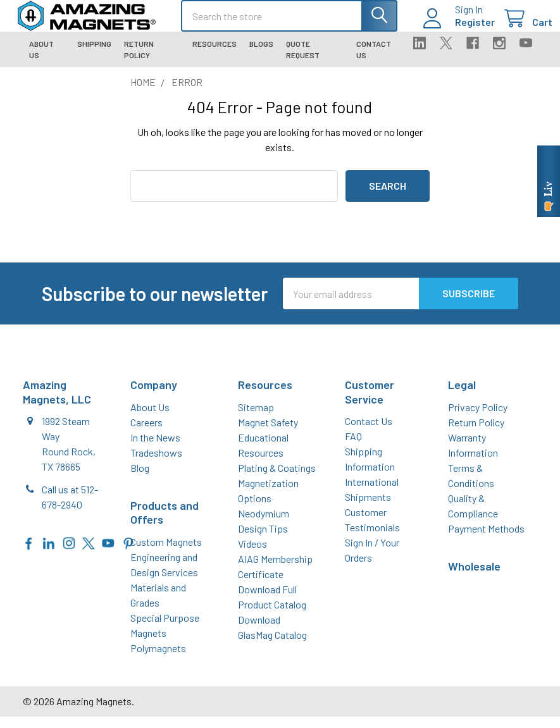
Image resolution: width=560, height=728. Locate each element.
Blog (140, 479)
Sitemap (256, 418)
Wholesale (474, 577)
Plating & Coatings (277, 479)
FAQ (353, 447)
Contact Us (374, 61)
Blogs (261, 55)
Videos (252, 555)
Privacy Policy (478, 418)
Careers (146, 434)
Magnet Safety (268, 434)
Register (460, 29)
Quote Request (303, 61)
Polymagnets (158, 659)
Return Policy (139, 61)
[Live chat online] (549, 181)
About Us (41, 61)
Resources (215, 55)
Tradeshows (156, 464)
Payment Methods (486, 540)
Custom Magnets (166, 553)
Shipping (94, 55)
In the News (155, 449)
